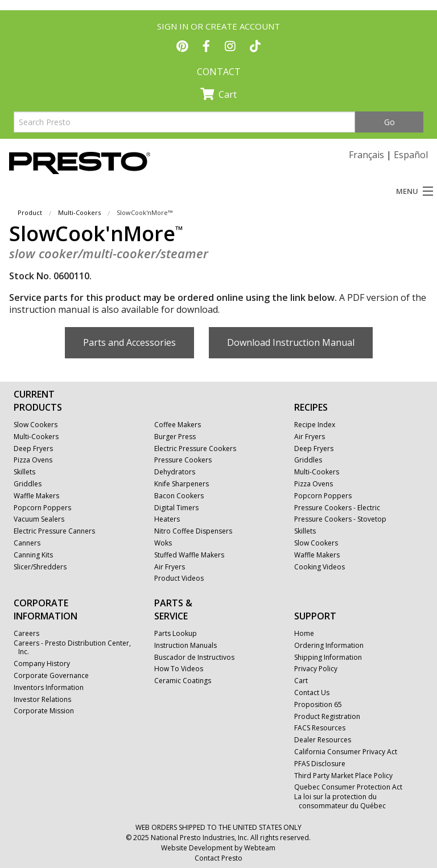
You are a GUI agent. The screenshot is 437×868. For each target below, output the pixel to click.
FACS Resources (320, 728)
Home (304, 634)
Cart (218, 94)
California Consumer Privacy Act (346, 752)
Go (389, 122)
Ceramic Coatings (183, 681)
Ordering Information (329, 646)
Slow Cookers (36, 425)
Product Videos (179, 578)
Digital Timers (176, 508)
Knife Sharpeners (182, 484)
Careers (26, 634)
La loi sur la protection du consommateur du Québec (340, 801)
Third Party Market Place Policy (343, 776)
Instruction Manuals (185, 646)
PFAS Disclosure (320, 764)
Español (411, 155)
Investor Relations (42, 700)
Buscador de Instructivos (194, 658)
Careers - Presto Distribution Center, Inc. (72, 648)
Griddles (28, 484)
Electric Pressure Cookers (195, 449)
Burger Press (175, 437)
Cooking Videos (319, 567)
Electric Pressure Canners (54, 531)
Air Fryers (170, 567)
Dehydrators (175, 472)
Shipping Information (328, 658)
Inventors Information (49, 688)
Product (30, 212)
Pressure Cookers (183, 460)
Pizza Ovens (33, 460)
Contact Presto (218, 858)
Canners (27, 543)
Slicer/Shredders (40, 567)
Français (366, 155)
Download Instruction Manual (291, 342)
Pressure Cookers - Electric (337, 508)
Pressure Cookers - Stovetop (340, 519)
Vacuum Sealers (39, 519)
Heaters (167, 519)
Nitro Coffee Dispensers (193, 531)
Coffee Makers (178, 425)
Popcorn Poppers (42, 508)
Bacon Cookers (179, 496)
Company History (42, 664)
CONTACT (219, 72)
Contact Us (312, 693)
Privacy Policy (316, 669)
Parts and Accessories (129, 342)
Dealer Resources (323, 740)
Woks (163, 543)
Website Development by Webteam (218, 848)
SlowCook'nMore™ (145, 212)
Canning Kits (33, 555)
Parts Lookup (176, 634)
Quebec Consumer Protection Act (348, 787)
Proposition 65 (318, 705)
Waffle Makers (36, 496)
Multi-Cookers (79, 212)
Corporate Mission (44, 711)
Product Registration (327, 717)
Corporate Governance (51, 676)
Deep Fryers (33, 449)
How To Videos (179, 669)
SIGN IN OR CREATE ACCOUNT (218, 26)
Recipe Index (315, 425)
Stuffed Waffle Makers (189, 555)
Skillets (24, 472)
